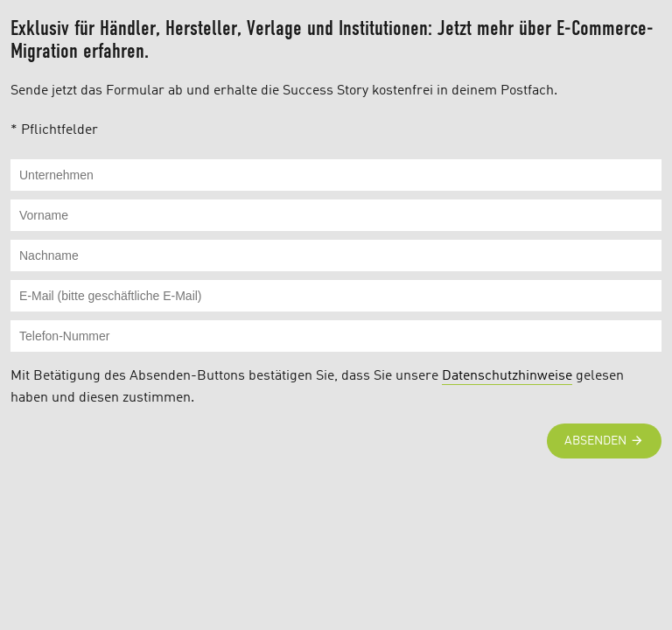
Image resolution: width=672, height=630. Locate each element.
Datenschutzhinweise (507, 376)
